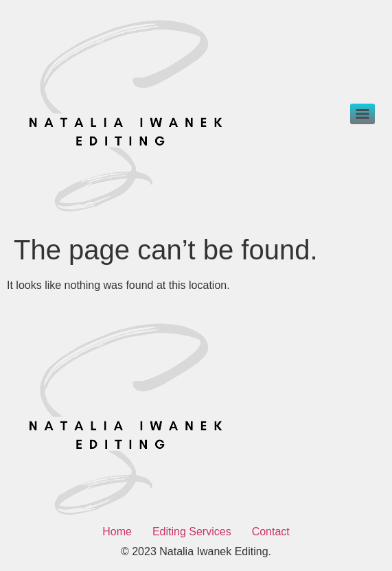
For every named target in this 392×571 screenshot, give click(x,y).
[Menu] (362, 114)
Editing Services (192, 532)
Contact (271, 532)
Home (117, 532)
